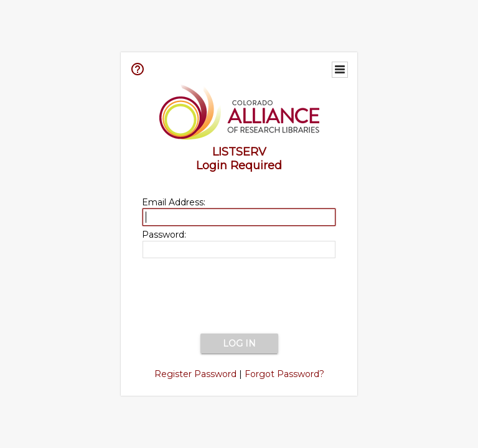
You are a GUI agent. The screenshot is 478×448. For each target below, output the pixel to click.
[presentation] (239, 297)
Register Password (195, 374)
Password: (164, 235)
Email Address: (174, 202)
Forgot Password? (284, 374)
